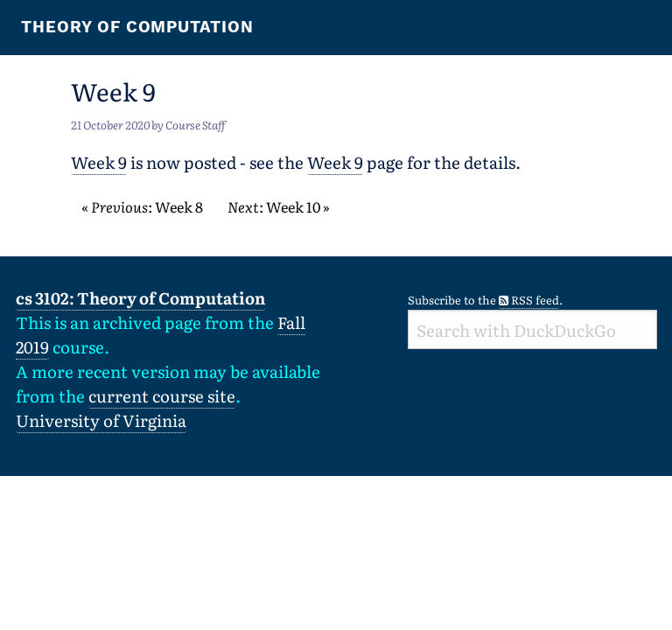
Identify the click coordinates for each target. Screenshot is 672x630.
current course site (162, 395)
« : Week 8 (142, 206)
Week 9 (99, 162)
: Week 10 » (279, 206)
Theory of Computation (137, 27)
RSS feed (529, 300)
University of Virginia (101, 420)
